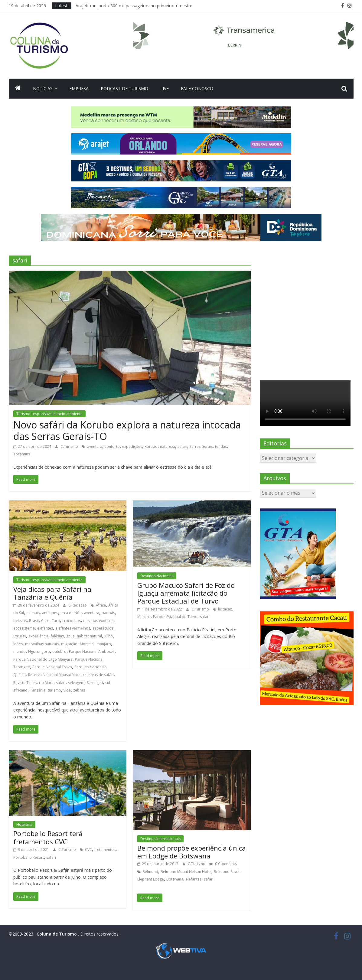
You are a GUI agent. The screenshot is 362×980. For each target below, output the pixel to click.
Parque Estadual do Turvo (175, 617)
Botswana (175, 879)
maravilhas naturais (42, 644)
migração (69, 644)
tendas (221, 446)
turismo (54, 690)
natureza (168, 446)
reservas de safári (98, 675)
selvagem (76, 683)
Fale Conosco (197, 88)
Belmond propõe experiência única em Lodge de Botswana (192, 852)
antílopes (50, 613)
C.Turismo (70, 446)
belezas (20, 621)
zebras (79, 690)
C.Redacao (78, 605)
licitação (225, 609)
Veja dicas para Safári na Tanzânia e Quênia (52, 593)
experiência (38, 636)
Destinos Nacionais (157, 576)
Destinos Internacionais (160, 839)
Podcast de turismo (124, 88)
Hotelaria (24, 824)
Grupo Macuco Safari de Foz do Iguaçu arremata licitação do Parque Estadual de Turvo (186, 593)
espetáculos (103, 628)
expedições (132, 446)
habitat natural (89, 636)
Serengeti (95, 683)
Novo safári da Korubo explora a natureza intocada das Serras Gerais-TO (127, 430)
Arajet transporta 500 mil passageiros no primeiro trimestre (134, 6)
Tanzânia (38, 690)
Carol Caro (51, 621)
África (101, 605)
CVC (88, 850)
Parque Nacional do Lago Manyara (43, 659)
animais (33, 613)
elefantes (45, 628)
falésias (57, 636)
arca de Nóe (71, 613)
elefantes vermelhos (73, 628)
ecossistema (24, 628)
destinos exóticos (98, 621)
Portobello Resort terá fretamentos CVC (48, 837)
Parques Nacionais (90, 667)
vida (67, 690)
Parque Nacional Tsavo (52, 667)
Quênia (20, 675)
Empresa (79, 88)
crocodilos (72, 621)
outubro (59, 651)
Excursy (20, 636)
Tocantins (22, 454)
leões (18, 644)
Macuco (144, 617)
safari (182, 446)
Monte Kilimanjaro (95, 644)
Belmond (150, 872)
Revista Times (25, 683)
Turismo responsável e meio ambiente (49, 414)
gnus (70, 636)
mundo (20, 651)
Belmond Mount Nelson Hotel (186, 872)
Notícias (43, 88)
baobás (108, 613)
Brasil (34, 621)
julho (109, 636)
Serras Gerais (201, 446)
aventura (95, 446)
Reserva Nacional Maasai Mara (54, 675)
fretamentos (105, 850)
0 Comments (223, 864)
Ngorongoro (39, 651)
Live (165, 88)
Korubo (151, 446)
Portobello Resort (29, 857)
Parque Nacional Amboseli (92, 651)
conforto (112, 446)
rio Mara (46, 683)
